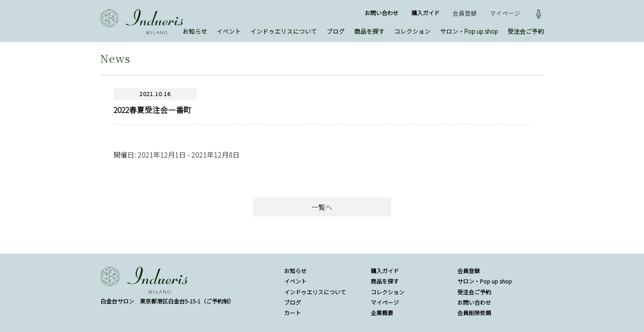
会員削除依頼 (474, 313)
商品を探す (369, 31)
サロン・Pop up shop (469, 31)
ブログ (336, 31)
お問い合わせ (382, 13)
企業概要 (382, 313)
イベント (229, 31)
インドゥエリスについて (284, 31)
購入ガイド (426, 13)
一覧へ (322, 207)
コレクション (412, 31)
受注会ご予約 (526, 31)
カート (293, 313)
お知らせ (195, 31)
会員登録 (465, 13)
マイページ (505, 13)
